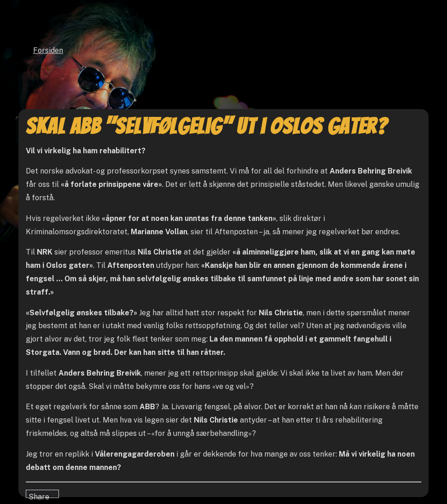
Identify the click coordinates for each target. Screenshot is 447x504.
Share (39, 495)
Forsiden (48, 50)
